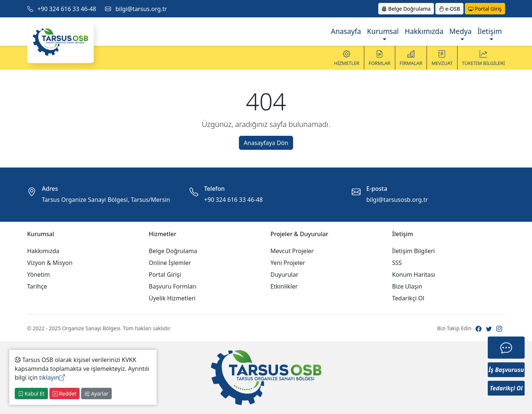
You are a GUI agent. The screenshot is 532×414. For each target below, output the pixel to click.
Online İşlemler (170, 263)
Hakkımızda (424, 31)
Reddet (65, 394)
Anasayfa (346, 31)
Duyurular (285, 275)
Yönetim (39, 275)
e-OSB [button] (449, 9)
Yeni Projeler (288, 263)
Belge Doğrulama (173, 251)
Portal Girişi (165, 275)
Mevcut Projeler (292, 251)
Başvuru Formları (173, 286)
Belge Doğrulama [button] (406, 9)
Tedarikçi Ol (408, 298)
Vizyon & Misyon (50, 263)
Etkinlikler (284, 286)
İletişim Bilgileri (414, 251)
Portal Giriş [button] (485, 9)
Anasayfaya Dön (266, 143)
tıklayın (52, 377)
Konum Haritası (414, 275)
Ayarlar (96, 394)
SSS (397, 263)
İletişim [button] (490, 31)
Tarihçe (37, 286)
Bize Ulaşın (407, 286)
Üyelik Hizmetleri (172, 298)
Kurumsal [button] (383, 31)
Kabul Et (31, 394)
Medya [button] (461, 31)
